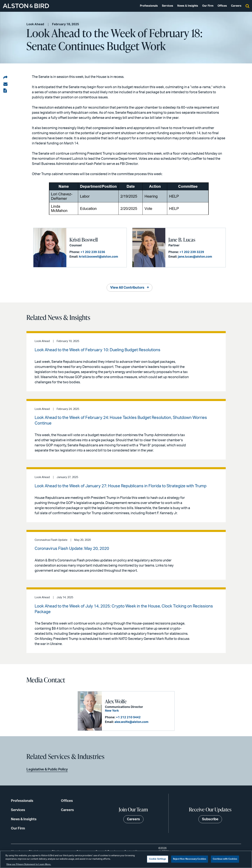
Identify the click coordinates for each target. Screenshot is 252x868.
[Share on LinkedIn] (5, 78)
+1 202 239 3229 (192, 252)
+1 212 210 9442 (128, 717)
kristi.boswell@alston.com (99, 257)
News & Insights (188, 6)
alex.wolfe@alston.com (131, 722)
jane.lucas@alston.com (195, 257)
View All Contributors (127, 288)
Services (168, 6)
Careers (236, 6)
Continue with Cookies (225, 859)
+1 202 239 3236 (93, 252)
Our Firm (208, 6)
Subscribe (210, 819)
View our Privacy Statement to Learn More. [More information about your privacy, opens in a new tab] (29, 865)
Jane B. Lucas (182, 240)
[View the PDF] (5, 91)
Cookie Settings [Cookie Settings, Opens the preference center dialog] (158, 859)
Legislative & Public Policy (47, 769)
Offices (222, 6)
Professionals (149, 6)
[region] (126, 859)
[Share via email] (5, 84)
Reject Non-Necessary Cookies (190, 859)
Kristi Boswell (84, 240)
